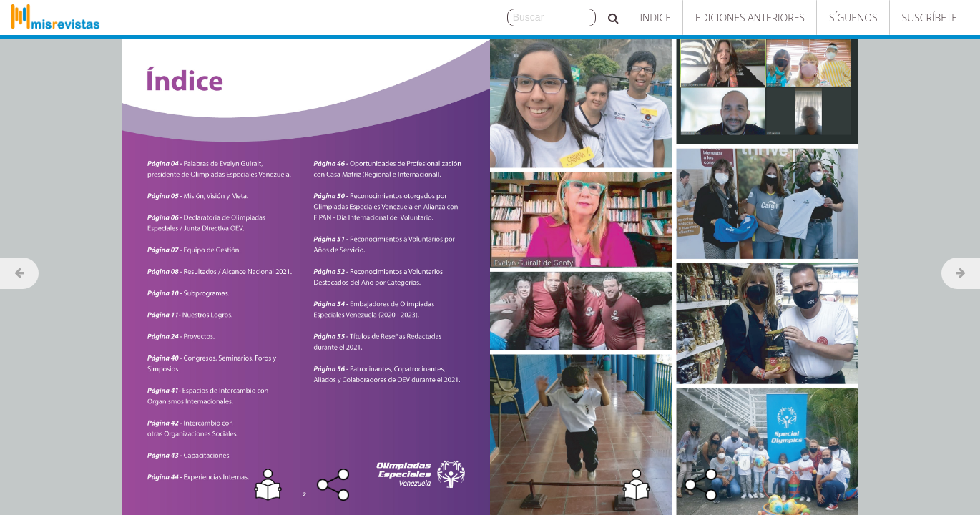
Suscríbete (930, 18)
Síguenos (853, 18)
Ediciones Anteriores (750, 18)
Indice (656, 18)
